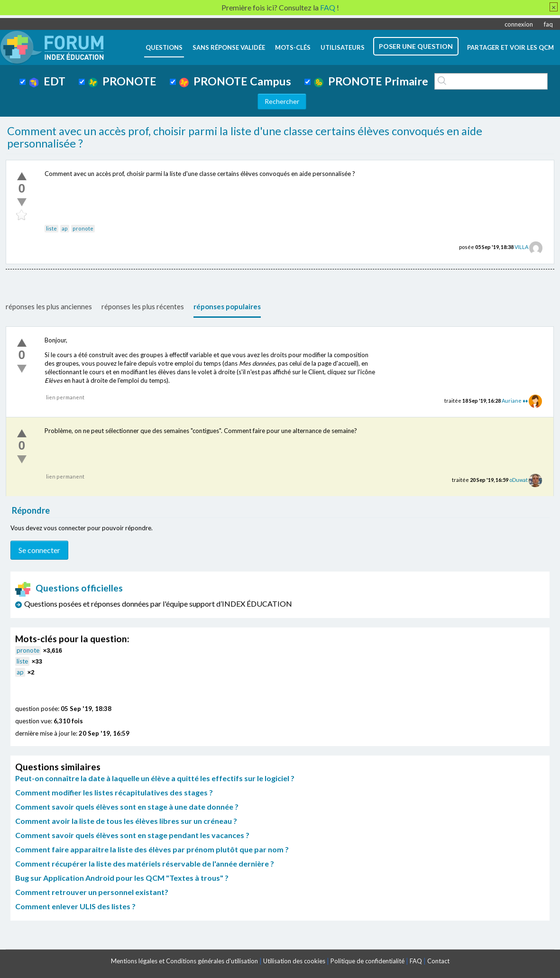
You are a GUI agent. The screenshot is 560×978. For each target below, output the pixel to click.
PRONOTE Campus (235, 81)
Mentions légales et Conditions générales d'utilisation (184, 961)
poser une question (416, 46)
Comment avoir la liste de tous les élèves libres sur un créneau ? (126, 821)
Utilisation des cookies (294, 961)
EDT (47, 81)
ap (65, 228)
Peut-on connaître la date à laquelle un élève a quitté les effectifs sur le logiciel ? (155, 778)
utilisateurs (343, 47)
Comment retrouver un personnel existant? (92, 892)
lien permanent (65, 397)
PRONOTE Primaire (371, 81)
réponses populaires (227, 306)
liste (51, 228)
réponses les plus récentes (143, 306)
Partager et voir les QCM (510, 47)
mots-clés (293, 47)
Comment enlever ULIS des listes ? (75, 906)
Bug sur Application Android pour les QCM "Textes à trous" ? (122, 878)
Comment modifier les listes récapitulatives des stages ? (114, 792)
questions (164, 47)
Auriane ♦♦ (515, 401)
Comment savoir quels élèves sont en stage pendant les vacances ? (132, 835)
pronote (83, 228)
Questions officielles (69, 588)
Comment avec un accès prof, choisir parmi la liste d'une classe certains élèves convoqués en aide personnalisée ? (245, 137)
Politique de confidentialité (367, 961)
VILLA (521, 247)
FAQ (416, 961)
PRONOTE (122, 81)
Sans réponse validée (229, 47)
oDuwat (519, 480)
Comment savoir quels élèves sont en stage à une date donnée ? (127, 807)
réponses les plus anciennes (49, 306)
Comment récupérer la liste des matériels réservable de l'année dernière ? (145, 863)
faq (548, 24)
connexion (519, 24)
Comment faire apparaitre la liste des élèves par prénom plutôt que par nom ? (152, 849)
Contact (438, 961)
